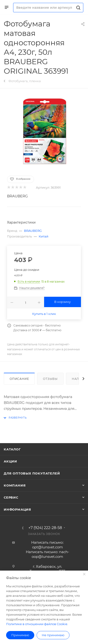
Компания (15, 485)
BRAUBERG (17, 196)
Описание (19, 379)
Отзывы (50, 379)
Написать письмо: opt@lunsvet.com (47, 545)
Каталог (12, 449)
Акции (10, 461)
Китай (44, 236)
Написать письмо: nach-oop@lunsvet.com (48, 554)
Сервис (11, 497)
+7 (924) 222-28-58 (45, 528)
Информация (17, 509)
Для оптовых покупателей (32, 473)
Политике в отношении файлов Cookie (37, 624)
